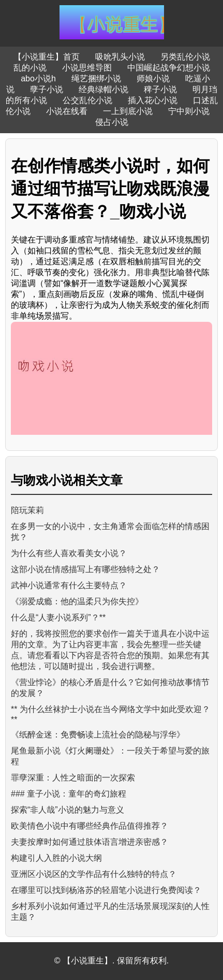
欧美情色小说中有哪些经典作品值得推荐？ (90, 826)
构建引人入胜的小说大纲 (56, 858)
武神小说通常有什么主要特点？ (69, 585)
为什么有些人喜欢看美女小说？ (69, 553)
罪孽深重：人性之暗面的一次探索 (73, 778)
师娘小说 (153, 79)
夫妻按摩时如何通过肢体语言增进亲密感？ (90, 842)
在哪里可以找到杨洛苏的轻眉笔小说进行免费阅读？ (106, 890)
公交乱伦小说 (87, 100)
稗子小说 (160, 89)
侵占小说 (112, 122)
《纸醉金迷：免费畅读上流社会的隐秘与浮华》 (98, 735)
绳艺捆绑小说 (96, 79)
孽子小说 (47, 89)
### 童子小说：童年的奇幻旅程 (69, 794)
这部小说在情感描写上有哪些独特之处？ (85, 569)
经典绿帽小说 (103, 89)
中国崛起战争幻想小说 (169, 68)
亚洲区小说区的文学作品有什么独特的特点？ (94, 874)
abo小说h (38, 79)
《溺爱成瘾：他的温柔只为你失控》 (77, 601)
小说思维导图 (87, 68)
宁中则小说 (189, 111)
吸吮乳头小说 (120, 57)
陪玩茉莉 (27, 510)
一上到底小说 (128, 111)
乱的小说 (30, 68)
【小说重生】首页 (47, 57)
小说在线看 (67, 111)
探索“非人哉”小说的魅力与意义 (68, 810)
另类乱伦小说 (185, 57)
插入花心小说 (153, 100)
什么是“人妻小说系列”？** (58, 617)
